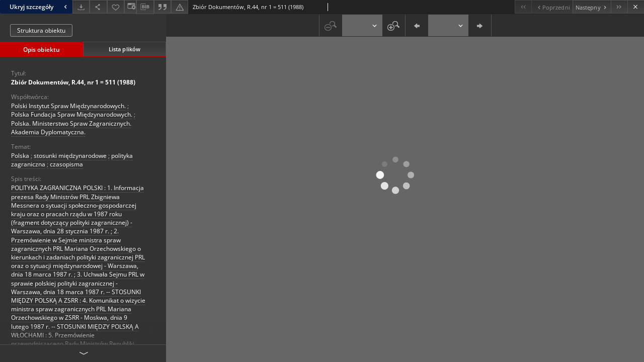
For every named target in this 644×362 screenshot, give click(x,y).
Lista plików (125, 49)
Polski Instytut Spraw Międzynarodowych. (68, 106)
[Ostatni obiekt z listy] (619, 7)
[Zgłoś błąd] (180, 7)
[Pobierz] (81, 7)
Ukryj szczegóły (39, 7)
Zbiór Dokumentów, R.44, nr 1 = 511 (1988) (73, 82)
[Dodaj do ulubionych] (116, 7)
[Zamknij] (636, 7)
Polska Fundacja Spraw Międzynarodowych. (72, 114)
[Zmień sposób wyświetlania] (130, 7)
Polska (20, 156)
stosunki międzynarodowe (70, 156)
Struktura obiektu (41, 30)
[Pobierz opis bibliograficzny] (145, 7)
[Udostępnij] (98, 7)
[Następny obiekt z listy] (592, 7)
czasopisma (66, 164)
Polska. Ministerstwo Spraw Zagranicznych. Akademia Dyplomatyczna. (71, 128)
